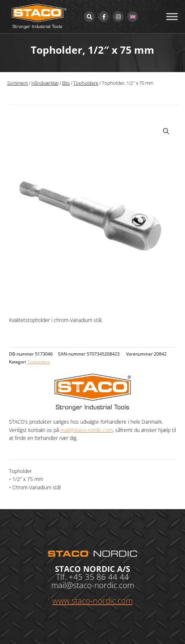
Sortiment (18, 83)
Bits (66, 83)
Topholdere (86, 83)
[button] (166, 131)
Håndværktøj (45, 83)
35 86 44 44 (107, 577)
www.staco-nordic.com (92, 600)
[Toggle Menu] (172, 16)
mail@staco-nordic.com (87, 430)
